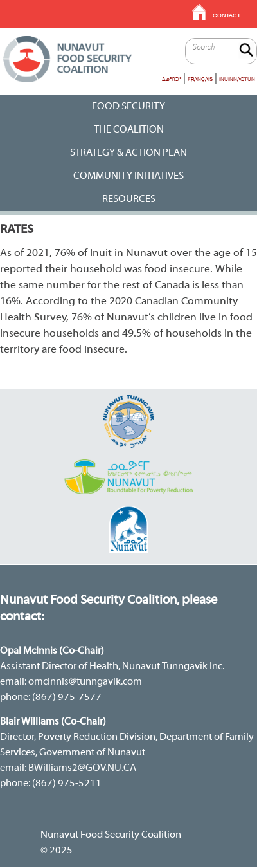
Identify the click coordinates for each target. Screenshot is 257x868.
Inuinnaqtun (237, 79)
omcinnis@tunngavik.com (85, 682)
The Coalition (129, 130)
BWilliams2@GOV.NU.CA (82, 768)
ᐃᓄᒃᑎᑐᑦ (172, 79)
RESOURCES (129, 199)
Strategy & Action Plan (128, 153)
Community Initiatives (128, 176)
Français (200, 79)
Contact (226, 15)
